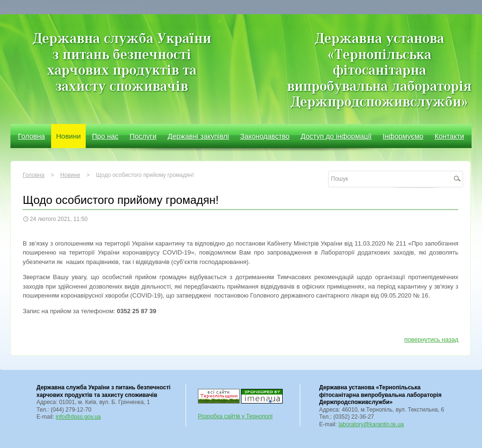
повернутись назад (431, 339)
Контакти (449, 136)
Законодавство (265, 136)
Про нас (105, 136)
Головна (31, 136)
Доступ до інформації (336, 136)
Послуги (143, 136)
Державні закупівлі (198, 136)
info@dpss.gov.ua (78, 417)
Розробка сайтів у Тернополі (235, 416)
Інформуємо (403, 136)
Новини (68, 136)
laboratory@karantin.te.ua (371, 424)
